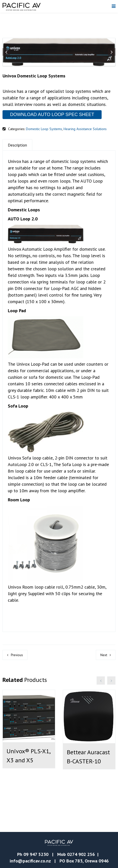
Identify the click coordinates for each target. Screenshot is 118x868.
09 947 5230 (36, 854)
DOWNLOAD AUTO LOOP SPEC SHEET (52, 114)
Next (104, 655)
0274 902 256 (81, 854)
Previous (17, 655)
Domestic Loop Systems (44, 129)
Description (17, 145)
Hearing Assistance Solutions (85, 129)
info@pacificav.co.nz (30, 861)
